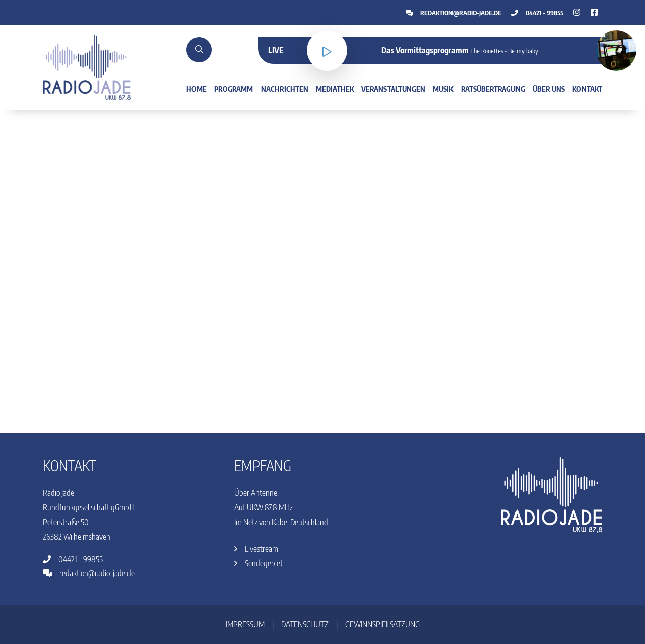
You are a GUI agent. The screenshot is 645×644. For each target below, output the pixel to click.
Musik (443, 89)
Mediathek (335, 89)
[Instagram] (594, 12)
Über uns (549, 89)
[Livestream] (327, 50)
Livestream (256, 549)
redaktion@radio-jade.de (454, 13)
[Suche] (199, 50)
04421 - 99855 (537, 13)
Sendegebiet (259, 563)
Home (197, 89)
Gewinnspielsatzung (382, 624)
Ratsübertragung (493, 89)
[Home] (87, 67)
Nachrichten (285, 89)
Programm (234, 89)
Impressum (245, 624)
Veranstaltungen (393, 89)
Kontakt (587, 89)
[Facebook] (577, 12)
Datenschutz (305, 624)
